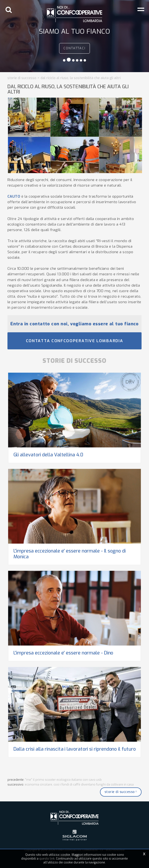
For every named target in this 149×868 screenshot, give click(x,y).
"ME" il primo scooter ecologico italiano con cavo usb (63, 780)
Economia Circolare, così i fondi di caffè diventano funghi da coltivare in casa (79, 784)
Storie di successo (22, 78)
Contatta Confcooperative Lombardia (75, 341)
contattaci (75, 48)
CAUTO (14, 196)
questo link (47, 859)
